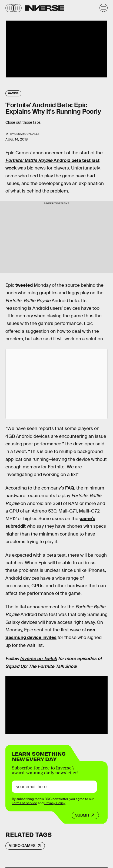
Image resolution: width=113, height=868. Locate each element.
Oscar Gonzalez (27, 134)
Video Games (22, 846)
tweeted (24, 285)
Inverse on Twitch (39, 659)
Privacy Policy (55, 803)
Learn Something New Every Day (39, 756)
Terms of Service (24, 803)
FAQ (70, 488)
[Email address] (54, 787)
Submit (82, 815)
